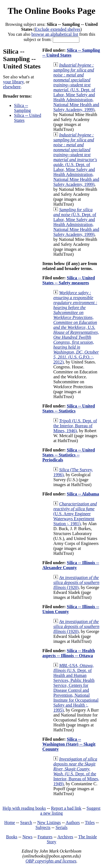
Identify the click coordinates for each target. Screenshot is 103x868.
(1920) (76, 582)
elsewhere (12, 87)
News (27, 837)
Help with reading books (24, 808)
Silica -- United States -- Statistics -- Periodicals (69, 455)
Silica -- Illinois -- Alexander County (71, 565)
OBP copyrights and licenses (51, 861)
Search (26, 822)
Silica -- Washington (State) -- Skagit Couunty (69, 744)
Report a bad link (66, 808)
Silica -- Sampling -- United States (71, 53)
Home (10, 822)
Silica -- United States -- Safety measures (69, 280)
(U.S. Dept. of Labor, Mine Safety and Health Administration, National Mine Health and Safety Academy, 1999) (76, 87)
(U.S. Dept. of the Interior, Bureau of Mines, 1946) (75, 426)
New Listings (49, 822)
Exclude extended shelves (58, 29)
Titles (90, 822)
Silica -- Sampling (22, 108)
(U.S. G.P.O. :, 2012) (76, 327)
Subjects (43, 827)
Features (45, 837)
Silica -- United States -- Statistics (69, 408)
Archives (65, 837)
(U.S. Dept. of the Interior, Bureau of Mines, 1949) (76, 771)
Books (12, 837)
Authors (73, 822)
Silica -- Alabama (83, 494)
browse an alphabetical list (55, 34)
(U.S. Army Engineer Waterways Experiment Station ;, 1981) (75, 514)
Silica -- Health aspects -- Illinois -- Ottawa (69, 653)
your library (13, 82)
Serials (62, 827)
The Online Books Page (51, 11)
